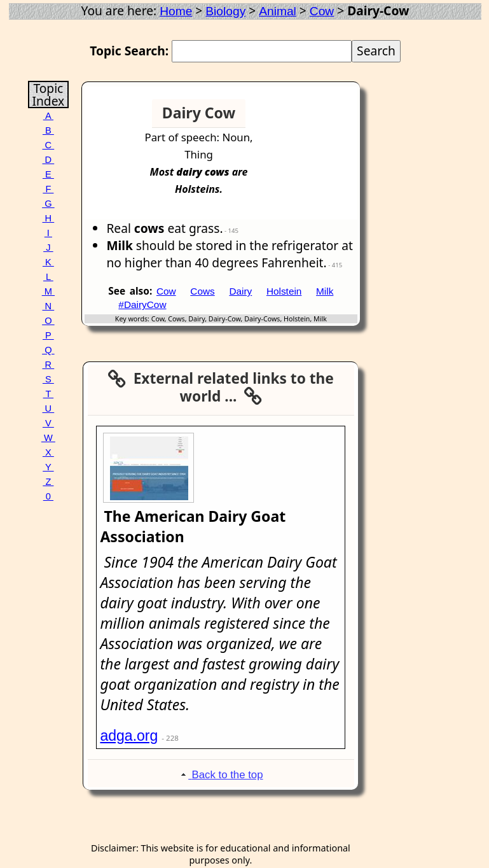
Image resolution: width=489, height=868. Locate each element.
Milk (325, 291)
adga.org (129, 736)
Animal (278, 11)
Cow (322, 11)
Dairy (240, 291)
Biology (225, 11)
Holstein (284, 291)
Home (176, 11)
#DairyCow (142, 304)
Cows (202, 291)
